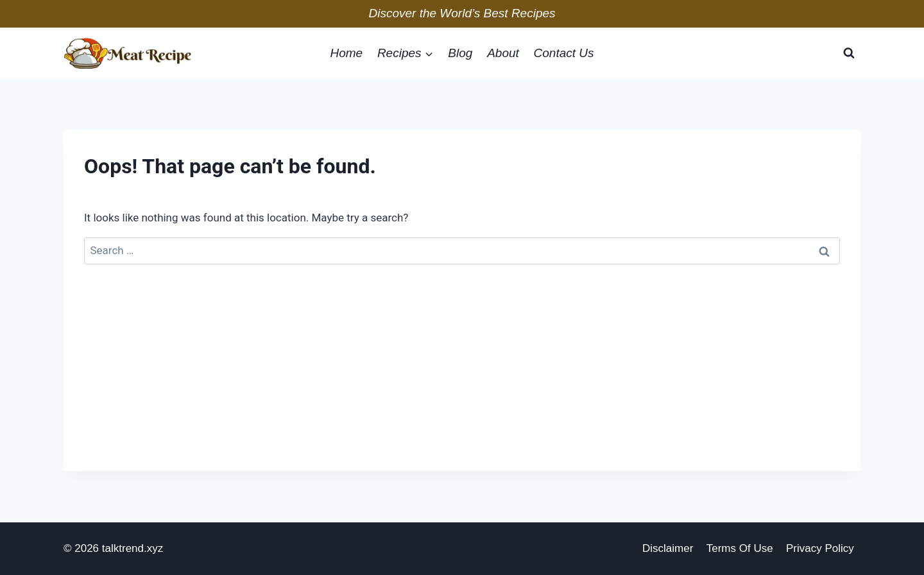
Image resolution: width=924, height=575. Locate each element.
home (346, 53)
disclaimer (668, 548)
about (503, 53)
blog (460, 53)
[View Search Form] (849, 53)
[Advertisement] (462, 381)
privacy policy (820, 548)
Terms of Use (740, 548)
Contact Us (564, 53)
